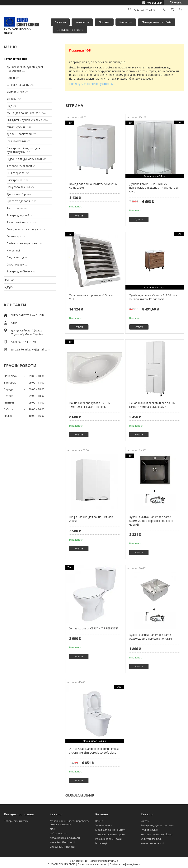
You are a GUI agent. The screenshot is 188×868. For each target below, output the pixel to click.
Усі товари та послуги (80, 795)
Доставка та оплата (70, 30)
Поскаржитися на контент (93, 864)
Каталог (81, 22)
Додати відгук (173, 10)
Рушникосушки (16, 141)
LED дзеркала (16, 173)
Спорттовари (15, 264)
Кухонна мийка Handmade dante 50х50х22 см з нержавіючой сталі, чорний (151, 521)
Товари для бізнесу (19, 271)
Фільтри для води (152, 839)
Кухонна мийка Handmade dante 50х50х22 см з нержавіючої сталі (151, 637)
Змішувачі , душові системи (24, 120)
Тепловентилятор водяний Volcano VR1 (92, 297)
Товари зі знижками (16, 821)
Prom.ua (113, 861)
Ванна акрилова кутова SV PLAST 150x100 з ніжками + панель (91, 405)
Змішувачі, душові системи (157, 825)
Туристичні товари (19, 222)
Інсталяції (101, 843)
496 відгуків (154, 3)
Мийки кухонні (16, 127)
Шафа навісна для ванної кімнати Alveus (91, 519)
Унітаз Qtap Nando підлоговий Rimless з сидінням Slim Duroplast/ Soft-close (94, 751)
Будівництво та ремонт (22, 243)
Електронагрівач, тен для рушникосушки (23, 150)
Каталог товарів (16, 59)
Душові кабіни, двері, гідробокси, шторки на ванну (70, 823)
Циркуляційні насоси (62, 847)
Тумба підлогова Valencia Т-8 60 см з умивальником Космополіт (153, 297)
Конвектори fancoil (153, 843)
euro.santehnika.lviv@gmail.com (30, 349)
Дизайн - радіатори (19, 134)
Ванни (11, 78)
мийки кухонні (58, 833)
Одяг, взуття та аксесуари (24, 229)
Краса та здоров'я (19, 201)
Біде (9, 106)
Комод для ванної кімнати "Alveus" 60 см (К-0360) (94, 186)
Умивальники (15, 92)
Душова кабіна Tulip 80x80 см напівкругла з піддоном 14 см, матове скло (154, 188)
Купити (79, 216)
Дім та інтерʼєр (16, 194)
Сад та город (15, 257)
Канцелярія (14, 250)
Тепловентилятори (19, 166)
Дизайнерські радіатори (65, 838)
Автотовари (15, 208)
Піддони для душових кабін (24, 159)
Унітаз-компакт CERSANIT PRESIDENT (94, 628)
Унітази (12, 99)
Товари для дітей (18, 215)
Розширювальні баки (108, 839)
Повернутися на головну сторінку (91, 84)
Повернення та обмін (157, 22)
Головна (60, 22)
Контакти (126, 22)
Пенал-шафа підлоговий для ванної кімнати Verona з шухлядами (152, 405)
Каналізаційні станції (62, 842)
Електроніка (15, 180)
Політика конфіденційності (125, 864)
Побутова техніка (18, 187)
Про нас (104, 22)
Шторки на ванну (18, 85)
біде (52, 829)
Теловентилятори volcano (157, 834)
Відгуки (9, 287)
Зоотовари (14, 236)
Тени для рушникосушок (110, 834)
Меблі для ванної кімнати (23, 113)
